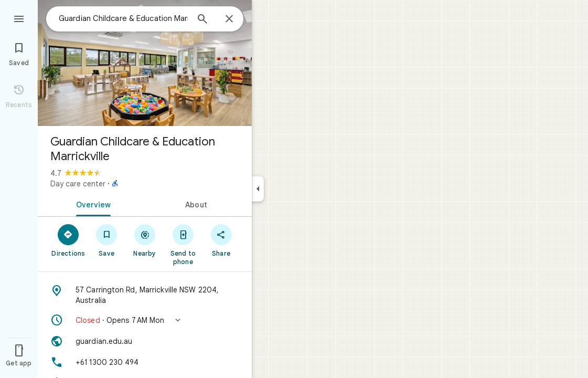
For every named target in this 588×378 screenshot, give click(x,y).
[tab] (91, 204)
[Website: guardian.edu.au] (145, 341)
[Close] (229, 19)
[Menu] (19, 18)
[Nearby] (145, 240)
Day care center (78, 184)
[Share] (221, 240)
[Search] (202, 20)
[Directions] (68, 240)
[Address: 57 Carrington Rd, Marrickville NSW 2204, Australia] (145, 295)
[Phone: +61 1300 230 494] (145, 362)
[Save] (107, 240)
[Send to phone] (183, 244)
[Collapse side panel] (258, 189)
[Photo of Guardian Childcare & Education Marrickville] (145, 63)
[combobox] (123, 18)
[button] (145, 320)
